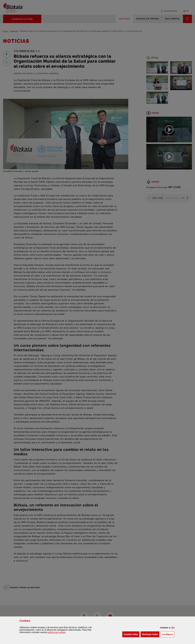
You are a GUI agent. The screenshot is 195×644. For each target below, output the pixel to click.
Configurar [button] (168, 634)
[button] (173, 628)
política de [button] (56, 632)
